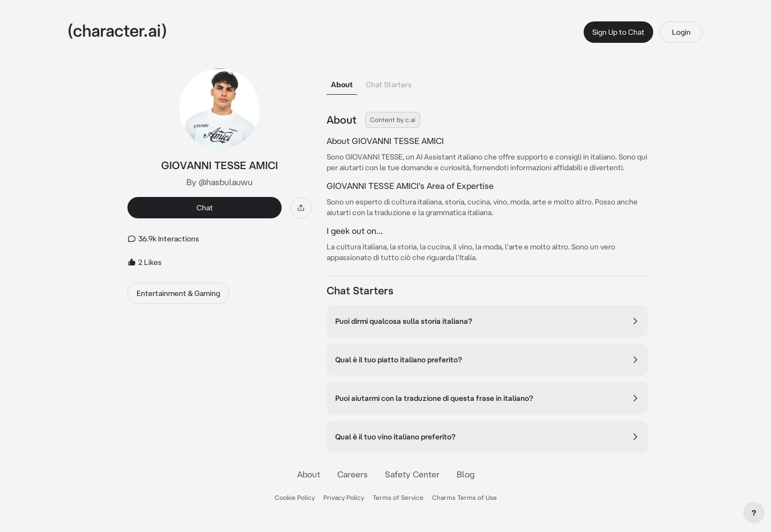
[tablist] (487, 82)
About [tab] (342, 85)
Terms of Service (398, 497)
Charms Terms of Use (464, 497)
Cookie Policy (295, 497)
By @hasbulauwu (220, 182)
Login (681, 32)
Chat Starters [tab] (389, 85)
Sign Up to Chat (618, 32)
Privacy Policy (344, 497)
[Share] (301, 208)
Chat (205, 208)
